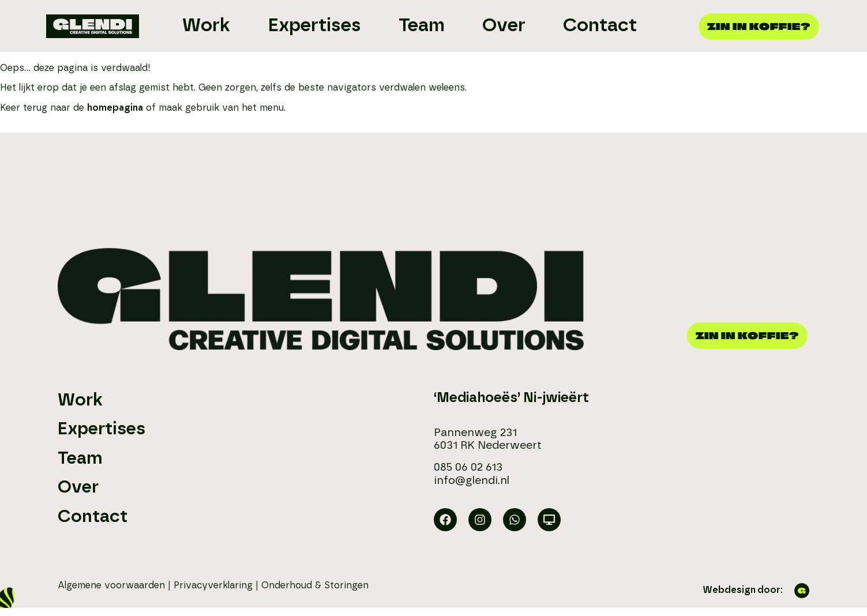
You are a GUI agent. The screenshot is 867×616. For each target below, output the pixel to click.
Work (80, 400)
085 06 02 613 (468, 467)
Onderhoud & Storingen (315, 585)
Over (78, 487)
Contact (93, 517)
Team (80, 459)
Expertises (102, 429)
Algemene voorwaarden (111, 585)
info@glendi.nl (472, 481)
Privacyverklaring (213, 585)
